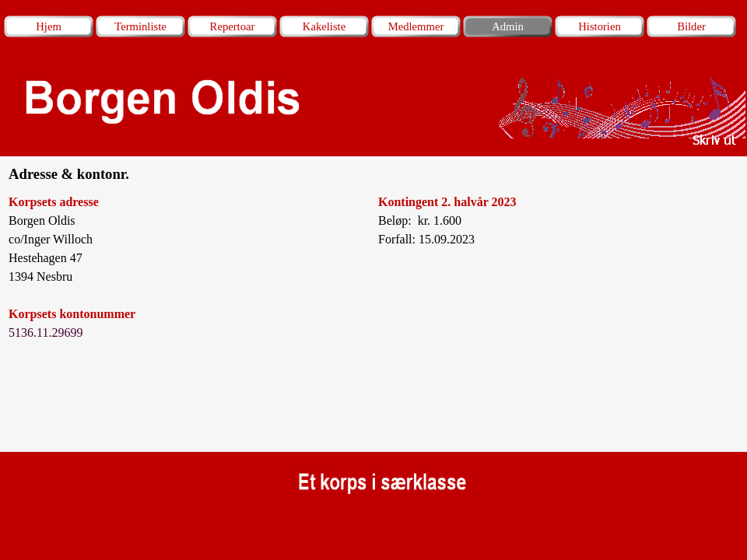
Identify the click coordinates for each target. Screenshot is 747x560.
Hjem (49, 26)
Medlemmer (416, 26)
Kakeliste (324, 26)
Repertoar (233, 26)
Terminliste (140, 26)
